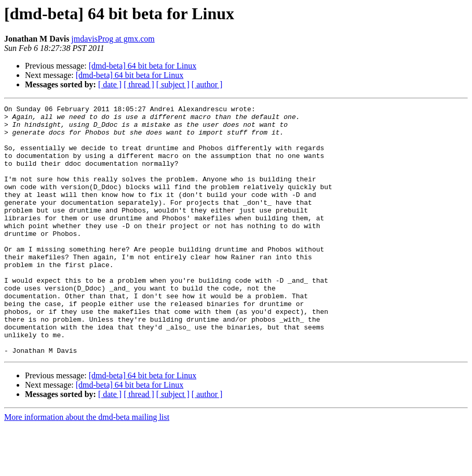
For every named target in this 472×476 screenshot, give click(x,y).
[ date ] (110, 84)
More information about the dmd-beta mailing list (87, 467)
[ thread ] (139, 84)
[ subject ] (173, 84)
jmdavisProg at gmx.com (113, 39)
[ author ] (207, 84)
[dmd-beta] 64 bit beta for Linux (143, 66)
